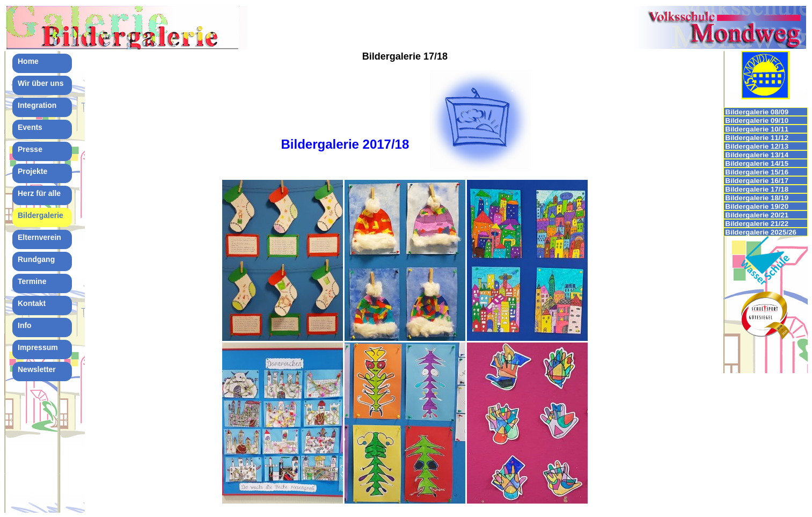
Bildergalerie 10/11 (757, 129)
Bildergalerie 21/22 (757, 224)
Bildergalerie (41, 215)
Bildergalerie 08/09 (757, 112)
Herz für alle (39, 193)
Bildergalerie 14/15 (757, 163)
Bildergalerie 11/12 (757, 138)
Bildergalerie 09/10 (757, 121)
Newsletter (37, 369)
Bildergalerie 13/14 (757, 155)
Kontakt (32, 303)
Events (30, 127)
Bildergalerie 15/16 (757, 172)
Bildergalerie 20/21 (757, 215)
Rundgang (36, 259)
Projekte (32, 171)
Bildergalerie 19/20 (757, 206)
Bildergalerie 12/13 (757, 146)
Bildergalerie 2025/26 (761, 232)
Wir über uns (41, 83)
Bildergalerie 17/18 (757, 189)
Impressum (38, 347)
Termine (32, 281)
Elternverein (39, 237)
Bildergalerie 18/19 (757, 198)
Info (25, 325)
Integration (37, 105)
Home (28, 61)
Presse (30, 149)
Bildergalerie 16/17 (757, 181)
